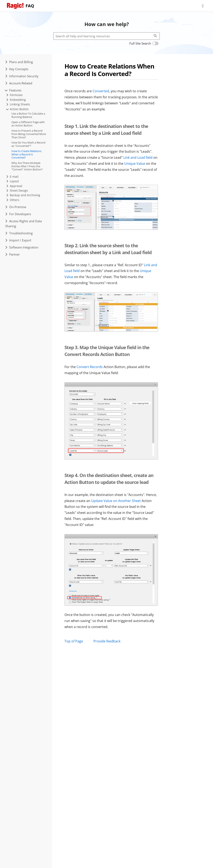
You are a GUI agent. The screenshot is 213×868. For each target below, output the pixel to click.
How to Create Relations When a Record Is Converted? (26, 154)
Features (13, 90)
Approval (14, 186)
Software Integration (22, 247)
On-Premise (16, 207)
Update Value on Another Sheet (116, 501)
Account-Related (19, 83)
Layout (13, 181)
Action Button (17, 109)
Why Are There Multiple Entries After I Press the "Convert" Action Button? (27, 166)
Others (13, 200)
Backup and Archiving (23, 195)
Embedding (16, 100)
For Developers (18, 214)
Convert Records (90, 367)
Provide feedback (107, 641)
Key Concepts (17, 69)
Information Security (22, 76)
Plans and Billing (19, 62)
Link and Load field (138, 157)
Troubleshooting (19, 233)
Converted (101, 91)
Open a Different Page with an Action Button (28, 124)
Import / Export (18, 240)
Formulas (14, 95)
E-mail (12, 177)
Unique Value (135, 164)
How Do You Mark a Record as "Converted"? (28, 144)
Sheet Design (17, 190)
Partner (12, 254)
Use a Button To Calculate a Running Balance (28, 115)
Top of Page (74, 641)
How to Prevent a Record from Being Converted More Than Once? (29, 134)
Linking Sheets (18, 104)
